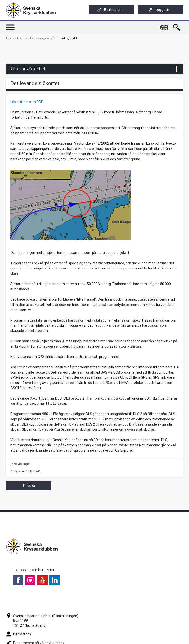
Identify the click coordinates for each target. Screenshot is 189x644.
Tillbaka (29, 486)
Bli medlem (110, 10)
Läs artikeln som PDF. (27, 102)
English (165, 26)
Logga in (159, 10)
